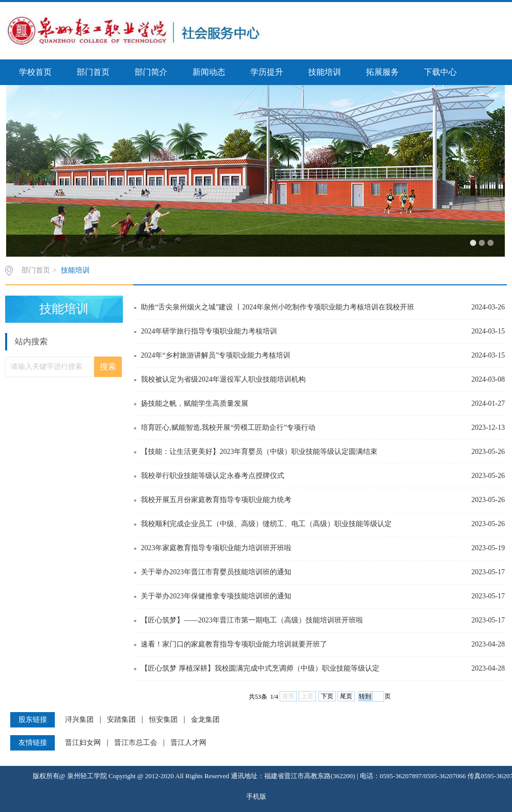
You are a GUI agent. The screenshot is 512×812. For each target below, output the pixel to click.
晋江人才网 (188, 743)
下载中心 (440, 72)
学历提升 (267, 72)
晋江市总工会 (136, 743)
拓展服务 (382, 72)
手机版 (256, 796)
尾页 (346, 696)
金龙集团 (205, 720)
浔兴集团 (79, 720)
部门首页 (93, 72)
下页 (327, 696)
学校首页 (35, 72)
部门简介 (151, 72)
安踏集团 (121, 720)
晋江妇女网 (83, 743)
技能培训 (325, 72)
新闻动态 (209, 72)
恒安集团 (163, 720)
